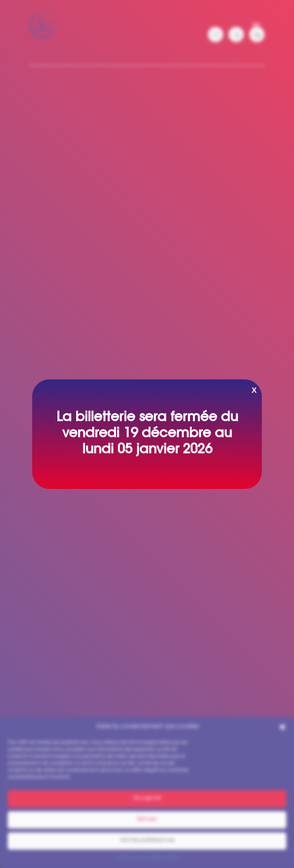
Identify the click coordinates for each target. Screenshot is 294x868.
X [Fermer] (254, 390)
